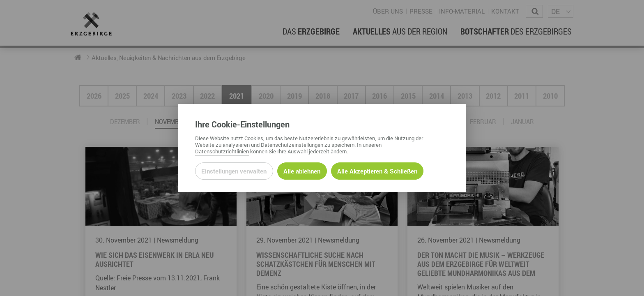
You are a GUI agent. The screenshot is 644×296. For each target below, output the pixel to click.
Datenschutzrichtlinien (222, 151)
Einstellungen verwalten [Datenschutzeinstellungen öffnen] (234, 171)
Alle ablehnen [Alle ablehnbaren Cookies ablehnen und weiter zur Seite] (302, 171)
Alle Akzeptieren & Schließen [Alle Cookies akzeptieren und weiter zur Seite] (377, 171)
